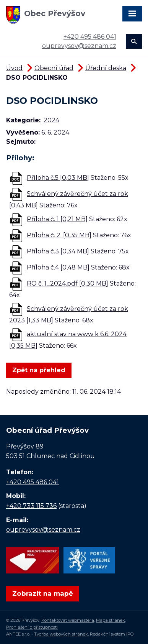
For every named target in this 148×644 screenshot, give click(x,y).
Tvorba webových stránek (61, 634)
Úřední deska (106, 68)
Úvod (14, 68)
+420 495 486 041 (90, 37)
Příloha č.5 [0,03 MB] (58, 178)
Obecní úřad (54, 68)
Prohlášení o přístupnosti (32, 627)
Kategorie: (23, 120)
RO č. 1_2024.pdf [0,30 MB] (67, 283)
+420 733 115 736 (31, 506)
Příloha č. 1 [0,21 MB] (57, 219)
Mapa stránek (111, 620)
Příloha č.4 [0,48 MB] (58, 267)
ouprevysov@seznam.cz (79, 46)
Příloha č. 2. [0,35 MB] (59, 235)
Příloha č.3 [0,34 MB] (58, 251)
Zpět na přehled (39, 370)
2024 (51, 120)
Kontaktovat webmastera (68, 620)
